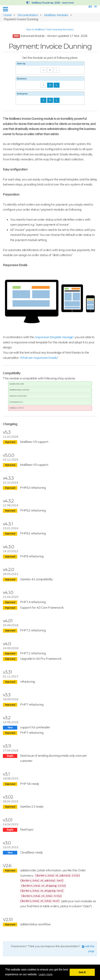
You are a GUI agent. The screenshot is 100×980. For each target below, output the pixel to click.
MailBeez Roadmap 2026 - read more (50, 3)
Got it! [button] (82, 972)
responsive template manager (54, 337)
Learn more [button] (46, 974)
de (96, 6)
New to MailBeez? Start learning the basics (50, 29)
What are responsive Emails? (39, 358)
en (90, 6)
